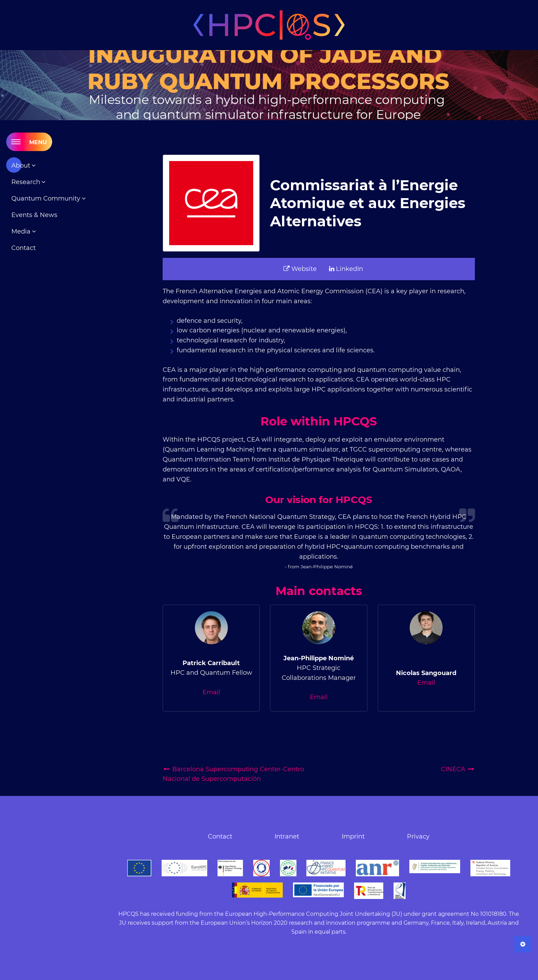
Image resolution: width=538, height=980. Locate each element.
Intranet (287, 836)
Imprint (353, 836)
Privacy (418, 836)
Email (211, 692)
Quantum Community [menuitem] (47, 198)
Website (300, 269)
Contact (220, 836)
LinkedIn (346, 269)
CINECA (458, 769)
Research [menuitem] (27, 182)
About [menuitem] (22, 166)
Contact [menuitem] (24, 248)
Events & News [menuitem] (34, 215)
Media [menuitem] (22, 231)
